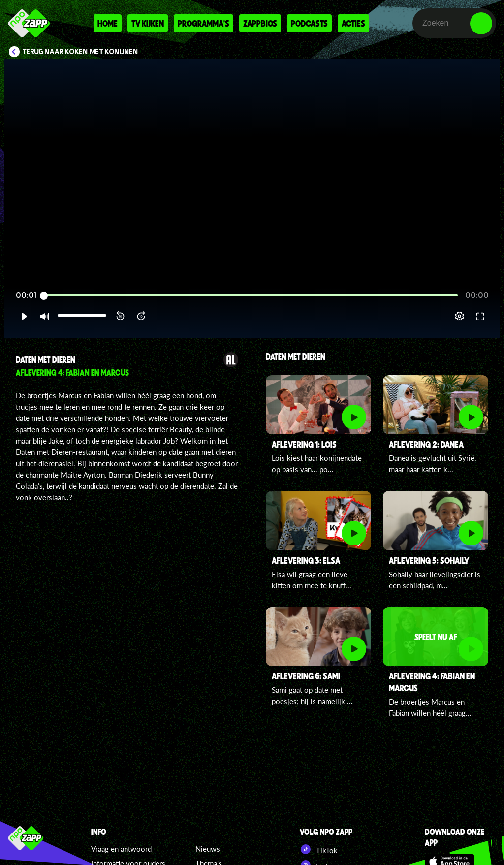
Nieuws (208, 849)
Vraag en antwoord (121, 849)
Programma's (204, 23)
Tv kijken (148, 23)
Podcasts (309, 23)
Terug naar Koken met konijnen (80, 52)
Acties (353, 23)
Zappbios (260, 23)
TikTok (319, 849)
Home (108, 23)
